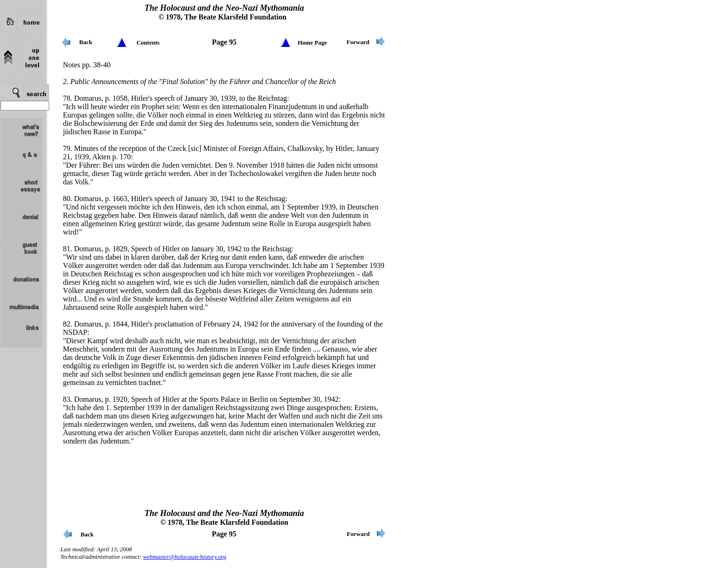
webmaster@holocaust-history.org (185, 557)
